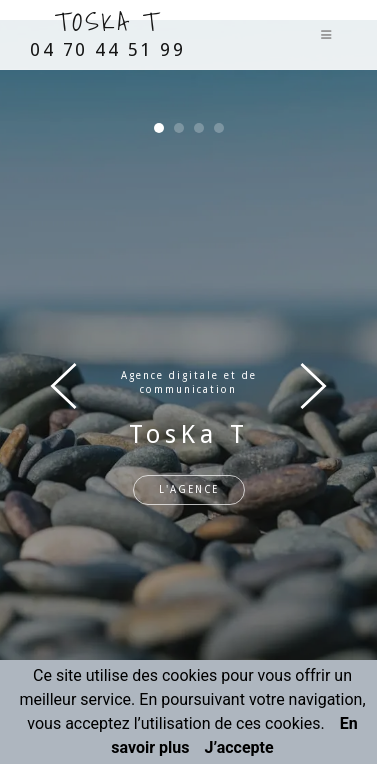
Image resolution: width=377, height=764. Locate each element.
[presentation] (64, 386)
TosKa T (107, 31)
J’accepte (239, 747)
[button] (159, 128)
